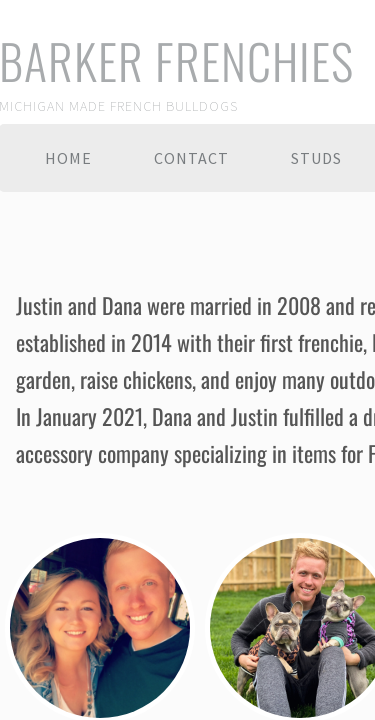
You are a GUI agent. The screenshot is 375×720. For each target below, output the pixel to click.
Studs (316, 158)
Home (68, 158)
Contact (191, 158)
